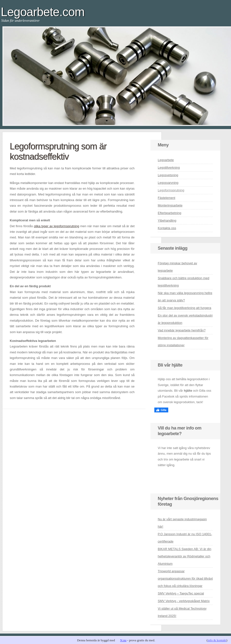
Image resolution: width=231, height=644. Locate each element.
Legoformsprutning (171, 190)
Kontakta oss (167, 228)
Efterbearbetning (169, 213)
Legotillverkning (169, 168)
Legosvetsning (168, 175)
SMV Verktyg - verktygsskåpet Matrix (184, 601)
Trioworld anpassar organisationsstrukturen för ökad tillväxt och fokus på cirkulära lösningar (185, 578)
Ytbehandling (167, 220)
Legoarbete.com (43, 12)
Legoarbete (166, 160)
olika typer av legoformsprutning (57, 226)
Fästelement (167, 198)
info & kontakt (217, 640)
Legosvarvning (168, 183)
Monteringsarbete (170, 205)
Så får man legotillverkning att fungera (184, 308)
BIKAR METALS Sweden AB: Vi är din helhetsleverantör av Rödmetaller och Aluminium (184, 556)
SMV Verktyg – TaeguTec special (181, 593)
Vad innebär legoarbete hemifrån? (182, 330)
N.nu (123, 640)
